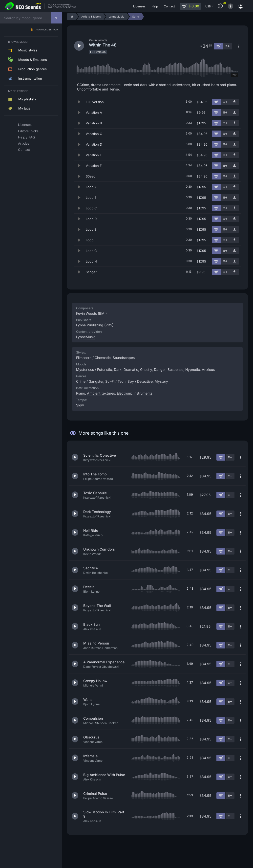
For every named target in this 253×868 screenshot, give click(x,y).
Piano (81, 393)
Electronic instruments (135, 393)
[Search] (56, 18)
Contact (24, 150)
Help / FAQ (26, 137)
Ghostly (146, 369)
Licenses (25, 125)
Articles (24, 143)
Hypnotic (193, 369)
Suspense (175, 369)
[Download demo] (234, 102)
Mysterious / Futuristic (94, 369)
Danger (160, 369)
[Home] (71, 17)
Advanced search (47, 30)
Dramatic (131, 369)
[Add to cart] (216, 102)
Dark (118, 369)
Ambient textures (101, 393)
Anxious (208, 369)
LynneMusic (86, 337)
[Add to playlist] (225, 102)
